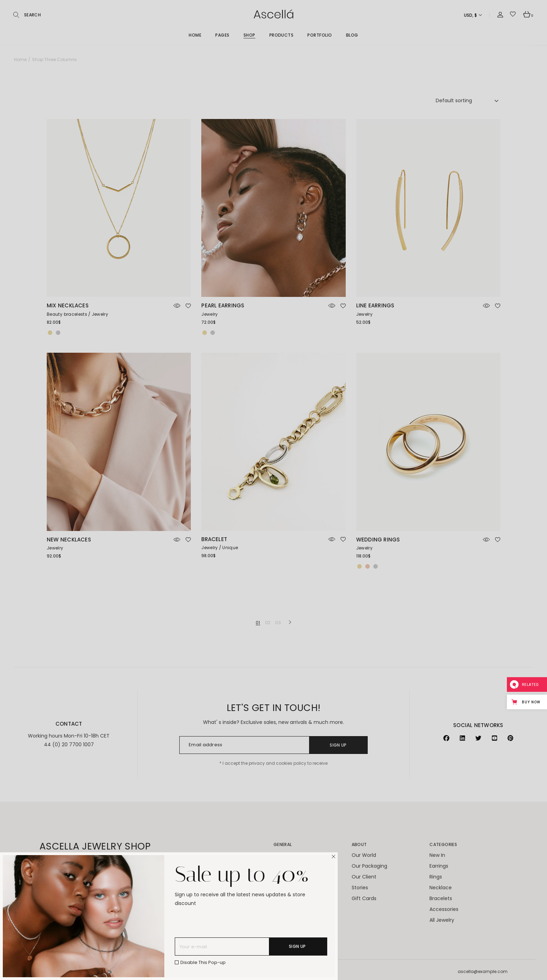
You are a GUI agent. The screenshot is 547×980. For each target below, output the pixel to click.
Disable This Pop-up (203, 962)
